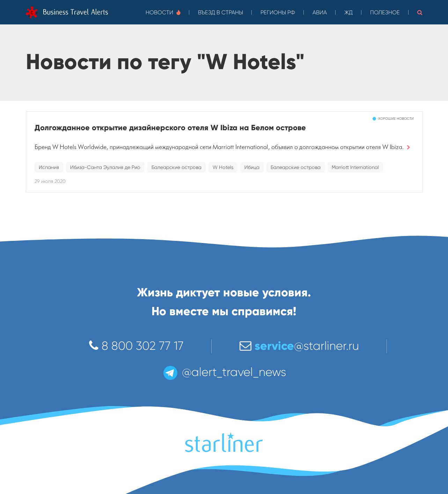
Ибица (252, 167)
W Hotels (223, 167)
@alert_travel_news (224, 372)
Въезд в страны (221, 12)
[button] (420, 12)
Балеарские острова (177, 167)
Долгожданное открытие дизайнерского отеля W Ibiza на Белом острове (170, 128)
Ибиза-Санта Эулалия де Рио (105, 167)
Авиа (320, 12)
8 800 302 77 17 (136, 346)
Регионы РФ (278, 12)
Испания (49, 167)
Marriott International (355, 167)
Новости (163, 12)
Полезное (385, 12)
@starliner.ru (299, 346)
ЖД (348, 12)
